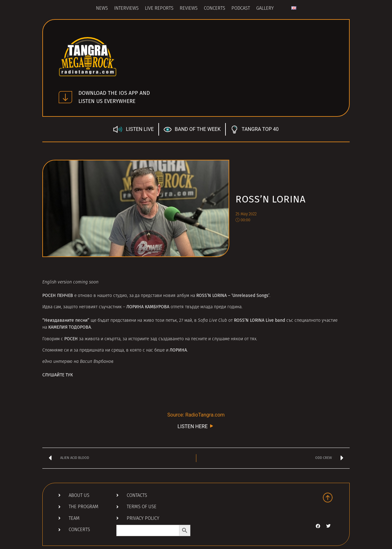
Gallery (265, 9)
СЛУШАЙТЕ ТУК (58, 375)
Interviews (126, 9)
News (102, 9)
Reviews (189, 9)
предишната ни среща (102, 350)
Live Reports (159, 9)
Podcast (241, 9)
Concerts (215, 9)
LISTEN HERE (196, 426)
